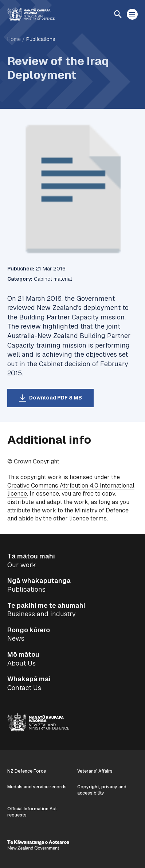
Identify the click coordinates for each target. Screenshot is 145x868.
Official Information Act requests (32, 812)
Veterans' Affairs (95, 771)
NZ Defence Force (27, 771)
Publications (41, 39)
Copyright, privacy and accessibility (102, 790)
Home (14, 39)
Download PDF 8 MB (56, 398)
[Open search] (118, 14)
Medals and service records (37, 787)
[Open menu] (132, 14)
